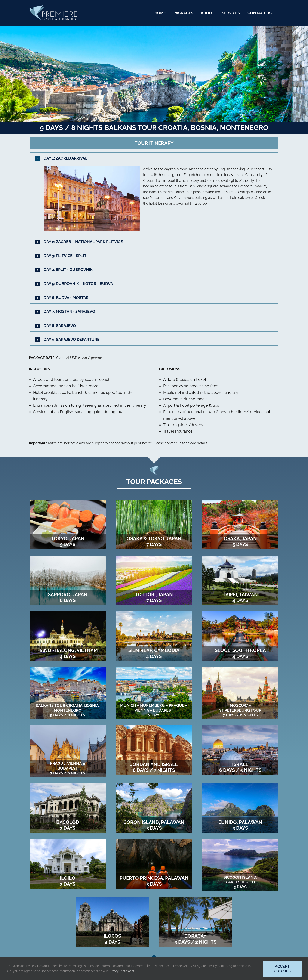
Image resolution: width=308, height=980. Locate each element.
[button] (154, 158)
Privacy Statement (121, 971)
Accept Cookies (282, 969)
